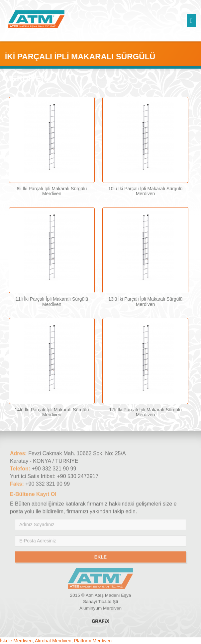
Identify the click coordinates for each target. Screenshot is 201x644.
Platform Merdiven (93, 641)
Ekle (100, 558)
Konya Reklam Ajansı (100, 622)
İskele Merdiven (16, 641)
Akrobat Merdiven (53, 641)
